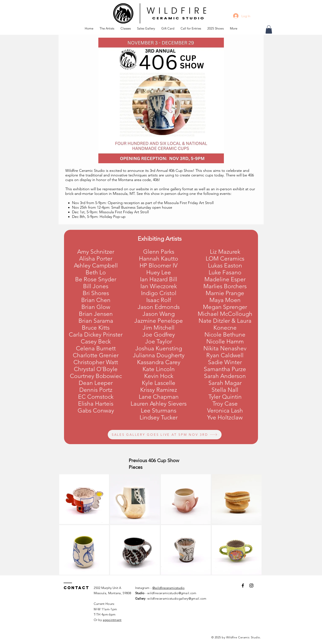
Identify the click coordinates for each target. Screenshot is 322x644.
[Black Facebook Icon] (243, 586)
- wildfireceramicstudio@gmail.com (170, 593)
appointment (112, 620)
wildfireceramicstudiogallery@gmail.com (177, 598)
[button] (126, 28)
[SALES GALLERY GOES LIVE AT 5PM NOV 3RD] (165, 435)
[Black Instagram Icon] (251, 586)
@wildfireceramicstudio (168, 588)
